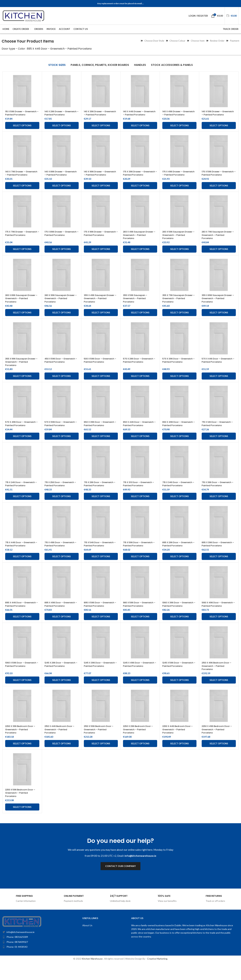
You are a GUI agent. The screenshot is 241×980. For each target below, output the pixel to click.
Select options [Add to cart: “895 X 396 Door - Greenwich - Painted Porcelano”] (219, 570)
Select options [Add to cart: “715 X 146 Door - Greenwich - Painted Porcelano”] (219, 446)
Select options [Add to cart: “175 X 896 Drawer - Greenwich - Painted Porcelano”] (62, 256)
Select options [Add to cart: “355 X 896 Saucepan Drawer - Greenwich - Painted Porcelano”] (219, 319)
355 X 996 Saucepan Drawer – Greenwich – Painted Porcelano (19, 368)
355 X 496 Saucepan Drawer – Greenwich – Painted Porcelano (97, 305)
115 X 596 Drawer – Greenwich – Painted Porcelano (18, 115)
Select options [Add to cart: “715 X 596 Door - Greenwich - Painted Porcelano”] (140, 570)
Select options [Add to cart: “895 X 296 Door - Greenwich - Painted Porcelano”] (179, 570)
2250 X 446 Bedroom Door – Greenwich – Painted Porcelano (179, 746)
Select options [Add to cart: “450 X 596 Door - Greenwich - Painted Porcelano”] (62, 383)
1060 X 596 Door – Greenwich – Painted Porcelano (18, 682)
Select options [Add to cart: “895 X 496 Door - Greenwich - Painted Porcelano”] (62, 633)
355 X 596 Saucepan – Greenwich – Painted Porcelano (137, 305)
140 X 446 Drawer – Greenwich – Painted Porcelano (136, 115)
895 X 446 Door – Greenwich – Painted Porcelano (18, 619)
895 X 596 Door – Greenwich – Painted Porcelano (96, 619)
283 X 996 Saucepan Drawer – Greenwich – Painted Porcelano (58, 305)
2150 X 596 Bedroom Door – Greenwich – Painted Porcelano (101, 746)
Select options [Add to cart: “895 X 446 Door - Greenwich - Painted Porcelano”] (22, 633)
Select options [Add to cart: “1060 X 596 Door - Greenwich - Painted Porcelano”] (22, 696)
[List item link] (35, 953)
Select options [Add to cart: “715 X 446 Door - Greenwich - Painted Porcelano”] (22, 570)
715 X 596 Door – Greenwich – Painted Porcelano (140, 554)
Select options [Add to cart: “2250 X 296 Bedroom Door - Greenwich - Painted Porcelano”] (140, 760)
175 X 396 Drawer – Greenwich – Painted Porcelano (136, 178)
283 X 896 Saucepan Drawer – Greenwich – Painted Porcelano (19, 305)
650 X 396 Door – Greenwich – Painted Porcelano (96, 432)
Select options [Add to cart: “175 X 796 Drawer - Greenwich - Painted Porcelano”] (22, 256)
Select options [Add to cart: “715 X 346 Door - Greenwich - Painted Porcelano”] (179, 506)
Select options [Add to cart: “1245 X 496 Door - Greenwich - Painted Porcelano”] (140, 696)
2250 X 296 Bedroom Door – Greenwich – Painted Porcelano (139, 746)
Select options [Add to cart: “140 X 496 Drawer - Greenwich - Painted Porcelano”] (179, 129)
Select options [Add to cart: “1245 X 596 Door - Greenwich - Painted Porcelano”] (179, 696)
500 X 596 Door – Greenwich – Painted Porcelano (96, 368)
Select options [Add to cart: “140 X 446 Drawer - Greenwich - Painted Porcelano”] (140, 129)
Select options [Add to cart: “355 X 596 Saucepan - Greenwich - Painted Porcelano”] (140, 319)
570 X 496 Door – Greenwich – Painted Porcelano (18, 432)
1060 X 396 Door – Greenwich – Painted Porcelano (175, 619)
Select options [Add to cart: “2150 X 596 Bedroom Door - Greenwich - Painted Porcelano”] (101, 760)
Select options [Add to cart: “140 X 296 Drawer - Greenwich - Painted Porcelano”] (62, 129)
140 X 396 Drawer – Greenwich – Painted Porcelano (96, 115)
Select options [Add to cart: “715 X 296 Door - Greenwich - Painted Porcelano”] (101, 506)
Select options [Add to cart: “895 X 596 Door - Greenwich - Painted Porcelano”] (101, 633)
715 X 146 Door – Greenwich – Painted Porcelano (218, 430)
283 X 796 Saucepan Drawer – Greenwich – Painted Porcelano (215, 241)
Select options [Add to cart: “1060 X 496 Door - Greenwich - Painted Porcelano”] (219, 633)
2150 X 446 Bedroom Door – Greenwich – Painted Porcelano (62, 746)
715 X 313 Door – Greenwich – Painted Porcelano (140, 494)
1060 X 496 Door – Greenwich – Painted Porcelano (214, 619)
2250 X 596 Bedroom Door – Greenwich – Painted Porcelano (21, 809)
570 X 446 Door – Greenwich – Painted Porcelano (214, 368)
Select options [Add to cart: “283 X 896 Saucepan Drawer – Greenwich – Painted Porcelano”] (22, 319)
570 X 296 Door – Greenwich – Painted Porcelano (136, 368)
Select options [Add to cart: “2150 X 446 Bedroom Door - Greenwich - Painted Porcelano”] (62, 760)
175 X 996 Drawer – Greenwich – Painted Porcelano (96, 241)
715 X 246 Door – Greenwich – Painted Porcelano (22, 494)
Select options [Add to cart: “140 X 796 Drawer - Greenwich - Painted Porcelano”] (22, 192)
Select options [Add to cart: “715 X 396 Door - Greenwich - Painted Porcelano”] (219, 506)
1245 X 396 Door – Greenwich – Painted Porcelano (96, 682)
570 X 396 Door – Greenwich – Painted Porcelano (175, 368)
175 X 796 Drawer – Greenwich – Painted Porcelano (18, 241)
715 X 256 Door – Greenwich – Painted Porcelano (61, 494)
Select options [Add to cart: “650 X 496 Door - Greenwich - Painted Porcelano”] (179, 446)
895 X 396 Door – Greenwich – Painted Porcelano (214, 555)
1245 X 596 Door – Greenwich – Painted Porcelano (175, 682)
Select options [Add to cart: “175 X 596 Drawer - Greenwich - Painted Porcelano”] (219, 192)
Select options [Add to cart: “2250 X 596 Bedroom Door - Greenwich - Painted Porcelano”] (22, 823)
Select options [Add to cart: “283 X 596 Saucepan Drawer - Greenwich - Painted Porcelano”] (179, 256)
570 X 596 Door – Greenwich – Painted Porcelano (57, 432)
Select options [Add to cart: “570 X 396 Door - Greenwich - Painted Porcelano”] (179, 383)
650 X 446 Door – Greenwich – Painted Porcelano (136, 432)
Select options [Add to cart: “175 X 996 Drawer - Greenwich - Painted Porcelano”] (101, 256)
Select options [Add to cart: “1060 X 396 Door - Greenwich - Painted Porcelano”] (179, 633)
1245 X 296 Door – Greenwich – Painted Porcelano (57, 682)
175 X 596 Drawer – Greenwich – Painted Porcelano (214, 178)
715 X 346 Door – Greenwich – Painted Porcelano (179, 494)
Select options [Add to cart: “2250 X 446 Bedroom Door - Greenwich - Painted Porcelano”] (179, 760)
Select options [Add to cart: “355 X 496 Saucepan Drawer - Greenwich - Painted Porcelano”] (101, 319)
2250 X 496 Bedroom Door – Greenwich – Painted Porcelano (218, 746)
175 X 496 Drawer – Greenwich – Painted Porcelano (175, 178)
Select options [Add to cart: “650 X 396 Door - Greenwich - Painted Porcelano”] (101, 446)
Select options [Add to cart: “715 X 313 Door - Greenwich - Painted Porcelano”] (140, 506)
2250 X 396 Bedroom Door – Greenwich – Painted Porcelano (21, 746)
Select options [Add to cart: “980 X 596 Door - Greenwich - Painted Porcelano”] (140, 633)
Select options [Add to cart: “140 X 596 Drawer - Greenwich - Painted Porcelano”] (219, 129)
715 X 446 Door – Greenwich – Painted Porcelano (18, 555)
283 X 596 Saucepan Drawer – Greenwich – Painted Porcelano (176, 241)
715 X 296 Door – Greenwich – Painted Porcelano (101, 494)
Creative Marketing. (157, 975)
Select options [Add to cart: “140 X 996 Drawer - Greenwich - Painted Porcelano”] (101, 192)
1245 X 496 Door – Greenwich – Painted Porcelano (136, 682)
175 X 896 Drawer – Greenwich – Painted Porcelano (57, 241)
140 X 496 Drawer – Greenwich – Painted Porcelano (175, 115)
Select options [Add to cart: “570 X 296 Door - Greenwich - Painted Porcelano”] (140, 383)
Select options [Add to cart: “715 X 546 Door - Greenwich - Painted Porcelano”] (101, 570)
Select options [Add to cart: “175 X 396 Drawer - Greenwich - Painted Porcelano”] (140, 192)
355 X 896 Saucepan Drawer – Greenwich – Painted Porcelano (215, 305)
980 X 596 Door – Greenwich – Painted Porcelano (136, 619)
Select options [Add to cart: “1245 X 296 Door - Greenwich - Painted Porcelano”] (62, 696)
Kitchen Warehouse (92, 975)
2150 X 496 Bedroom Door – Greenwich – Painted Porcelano (219, 682)
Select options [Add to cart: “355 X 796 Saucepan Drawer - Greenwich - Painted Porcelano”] (179, 319)
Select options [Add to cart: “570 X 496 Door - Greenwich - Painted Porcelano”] (22, 446)
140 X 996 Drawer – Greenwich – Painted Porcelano (96, 178)
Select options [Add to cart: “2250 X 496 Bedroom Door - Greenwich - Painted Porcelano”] (219, 760)
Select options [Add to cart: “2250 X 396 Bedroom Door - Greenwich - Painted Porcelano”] (22, 760)
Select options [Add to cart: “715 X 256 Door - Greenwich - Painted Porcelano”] (62, 506)
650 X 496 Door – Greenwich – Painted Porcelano (175, 432)
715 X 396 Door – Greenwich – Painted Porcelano (219, 494)
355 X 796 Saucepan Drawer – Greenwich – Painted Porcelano (176, 305)
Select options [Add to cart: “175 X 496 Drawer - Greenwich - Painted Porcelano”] (179, 192)
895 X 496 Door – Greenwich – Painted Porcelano (57, 619)
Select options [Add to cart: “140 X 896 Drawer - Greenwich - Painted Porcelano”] (62, 192)
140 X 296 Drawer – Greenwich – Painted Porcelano (57, 115)
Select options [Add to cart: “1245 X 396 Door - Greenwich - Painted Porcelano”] (101, 696)
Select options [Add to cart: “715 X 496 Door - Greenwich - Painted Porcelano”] (62, 570)
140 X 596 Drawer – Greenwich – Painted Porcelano (214, 115)
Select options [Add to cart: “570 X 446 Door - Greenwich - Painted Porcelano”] (219, 383)
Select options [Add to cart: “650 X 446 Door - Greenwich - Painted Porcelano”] (140, 446)
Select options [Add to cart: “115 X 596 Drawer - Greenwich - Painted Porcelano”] (22, 129)
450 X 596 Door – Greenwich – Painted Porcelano (57, 368)
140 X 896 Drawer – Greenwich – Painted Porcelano (57, 178)
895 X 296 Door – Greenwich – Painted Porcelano (175, 555)
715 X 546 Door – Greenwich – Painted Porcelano (101, 554)
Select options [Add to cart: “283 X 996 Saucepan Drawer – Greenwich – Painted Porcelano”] (62, 319)
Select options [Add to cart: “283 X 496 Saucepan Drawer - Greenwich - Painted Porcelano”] (140, 256)
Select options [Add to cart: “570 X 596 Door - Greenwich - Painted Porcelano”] (62, 446)
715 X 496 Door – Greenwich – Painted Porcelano (62, 554)
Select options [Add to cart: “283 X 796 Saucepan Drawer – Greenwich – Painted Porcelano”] (219, 256)
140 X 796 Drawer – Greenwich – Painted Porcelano (18, 178)
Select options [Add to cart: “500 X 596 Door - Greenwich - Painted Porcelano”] (101, 383)
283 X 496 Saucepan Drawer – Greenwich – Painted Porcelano (136, 241)
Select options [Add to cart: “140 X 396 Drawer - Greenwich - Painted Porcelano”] (101, 129)
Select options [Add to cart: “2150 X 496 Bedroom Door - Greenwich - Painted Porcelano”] (219, 696)
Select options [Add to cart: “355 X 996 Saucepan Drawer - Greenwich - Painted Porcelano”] (22, 383)
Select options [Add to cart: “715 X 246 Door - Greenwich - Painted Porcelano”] (22, 506)
